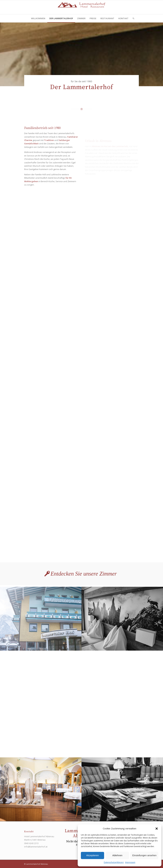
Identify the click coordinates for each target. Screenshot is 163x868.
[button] (157, 829)
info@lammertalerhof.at (36, 847)
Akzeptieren (92, 855)
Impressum (130, 862)
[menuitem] (38, 18)
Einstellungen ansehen (144, 855)
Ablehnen (117, 855)
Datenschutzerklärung (114, 862)
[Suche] (132, 18)
